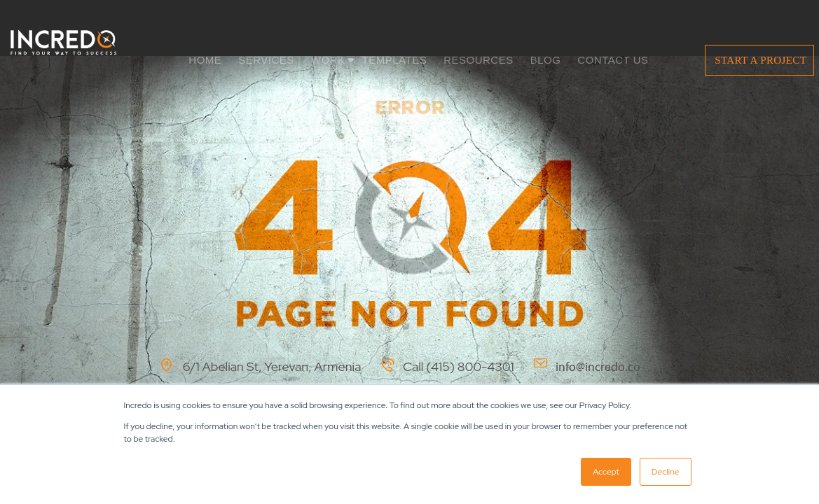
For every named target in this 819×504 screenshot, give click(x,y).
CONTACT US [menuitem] (613, 60)
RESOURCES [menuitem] (479, 60)
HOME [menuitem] (205, 60)
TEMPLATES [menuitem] (395, 60)
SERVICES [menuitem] (266, 60)
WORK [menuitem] (328, 60)
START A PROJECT (760, 60)
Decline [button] (666, 472)
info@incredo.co (598, 367)
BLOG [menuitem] (546, 60)
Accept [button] (606, 472)
